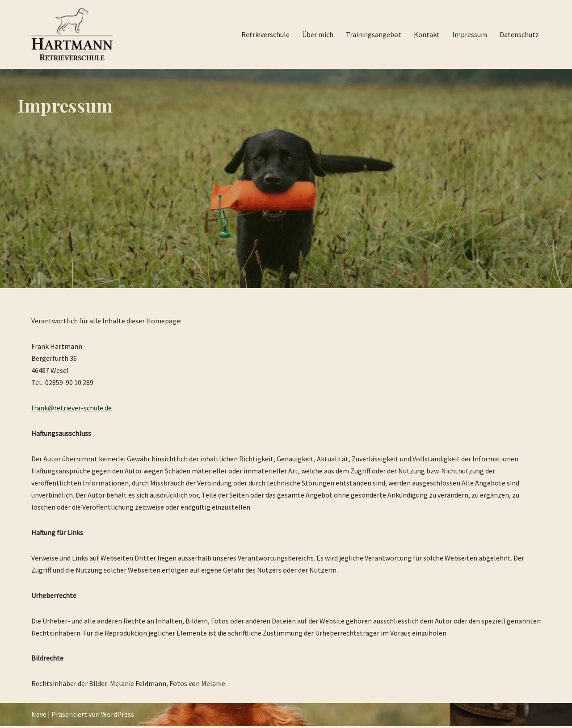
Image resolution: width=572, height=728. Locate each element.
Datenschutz (519, 34)
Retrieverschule (265, 34)
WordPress (118, 716)
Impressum (470, 34)
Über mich (318, 34)
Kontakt (427, 34)
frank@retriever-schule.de (71, 408)
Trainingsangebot (374, 34)
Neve (39, 716)
